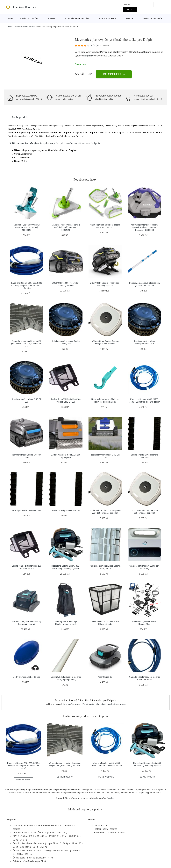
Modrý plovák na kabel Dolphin (27, 677)
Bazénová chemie (107, 19)
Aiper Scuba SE (105, 677)
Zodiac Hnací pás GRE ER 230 (66, 510)
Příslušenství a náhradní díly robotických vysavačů (104, 704)
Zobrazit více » (115, 56)
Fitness (51, 19)
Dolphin (88, 56)
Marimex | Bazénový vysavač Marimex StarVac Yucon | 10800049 (27, 227)
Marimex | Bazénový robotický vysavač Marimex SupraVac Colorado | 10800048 (144, 227)
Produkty (16, 27)
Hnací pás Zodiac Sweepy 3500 (27, 510)
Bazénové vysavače (152, 19)
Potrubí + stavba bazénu (77, 19)
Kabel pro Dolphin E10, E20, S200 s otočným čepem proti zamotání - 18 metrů (27, 286)
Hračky (129, 19)
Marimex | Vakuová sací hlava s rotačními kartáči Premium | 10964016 (66, 227)
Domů (10, 19)
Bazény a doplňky (29, 19)
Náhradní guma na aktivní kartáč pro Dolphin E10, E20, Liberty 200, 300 (27, 344)
